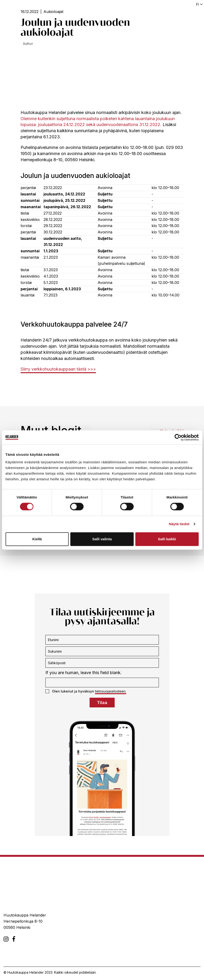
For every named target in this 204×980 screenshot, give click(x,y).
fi (197, 4)
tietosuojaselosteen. (111, 691)
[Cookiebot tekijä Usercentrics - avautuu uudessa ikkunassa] (178, 437)
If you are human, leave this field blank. (84, 673)
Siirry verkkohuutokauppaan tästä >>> (58, 369)
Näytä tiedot (179, 524)
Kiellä (37, 539)
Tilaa (102, 703)
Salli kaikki (167, 539)
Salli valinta (102, 539)
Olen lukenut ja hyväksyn (86, 691)
